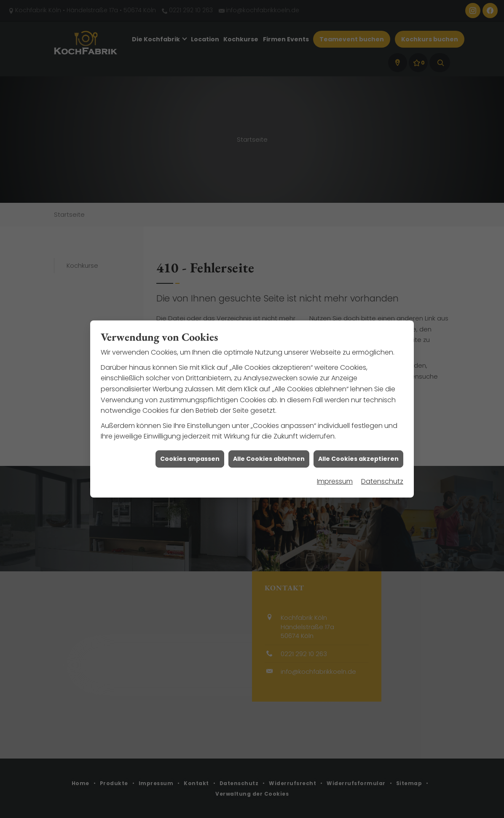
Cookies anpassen (190, 433)
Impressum (335, 456)
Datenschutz (382, 456)
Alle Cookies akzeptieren (358, 433)
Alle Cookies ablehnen (269, 433)
